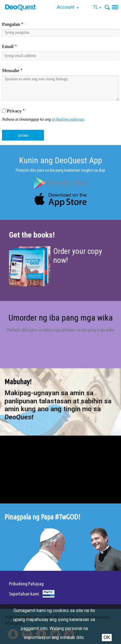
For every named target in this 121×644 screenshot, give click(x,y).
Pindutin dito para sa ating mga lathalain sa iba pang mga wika (60, 330)
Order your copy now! (78, 256)
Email (8, 46)
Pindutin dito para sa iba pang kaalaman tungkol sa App (60, 170)
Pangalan (11, 24)
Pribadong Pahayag (26, 584)
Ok (107, 637)
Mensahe (11, 71)
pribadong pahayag (68, 119)
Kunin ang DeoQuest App (61, 160)
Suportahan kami (24, 594)
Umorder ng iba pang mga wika (61, 318)
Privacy (14, 111)
